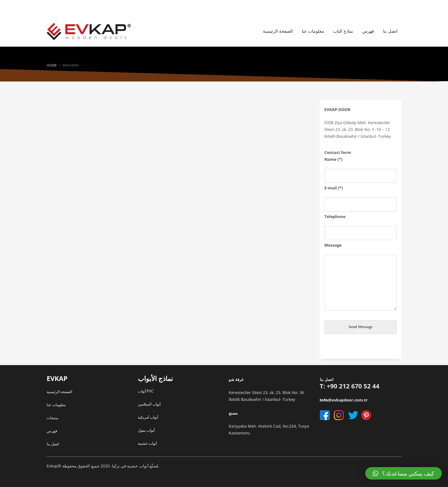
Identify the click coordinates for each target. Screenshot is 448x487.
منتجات (52, 418)
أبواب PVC (146, 391)
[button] (404, 473)
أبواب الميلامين (149, 404)
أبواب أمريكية (148, 417)
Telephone (361, 225)
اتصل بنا (53, 444)
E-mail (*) (361, 196)
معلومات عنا (56, 405)
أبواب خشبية (147, 443)
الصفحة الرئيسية (59, 392)
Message (361, 277)
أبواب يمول (146, 430)
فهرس (52, 431)
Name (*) (361, 167)
